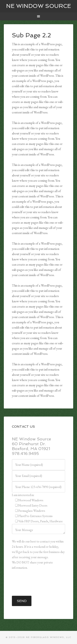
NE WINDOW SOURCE (38, 6)
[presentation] (43, 583)
